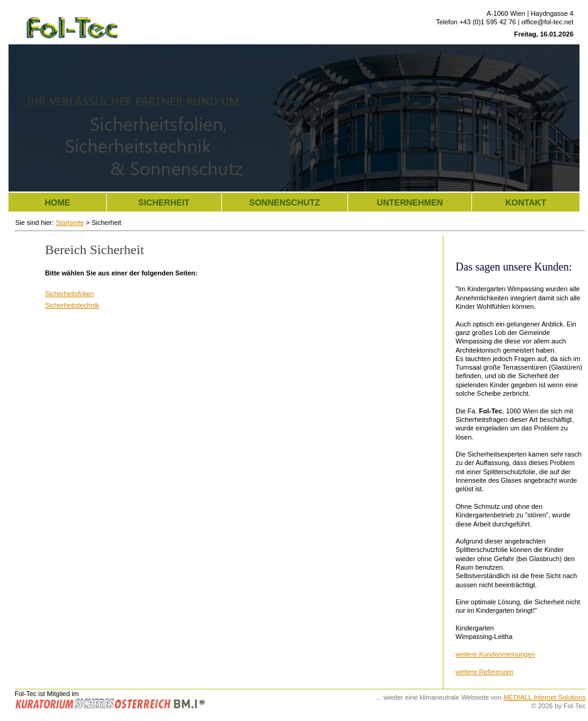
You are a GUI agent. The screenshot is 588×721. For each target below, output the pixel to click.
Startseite (70, 223)
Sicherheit (164, 202)
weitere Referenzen (484, 672)
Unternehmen (410, 202)
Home (57, 202)
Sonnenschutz (285, 202)
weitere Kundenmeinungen (495, 654)
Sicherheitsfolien (70, 294)
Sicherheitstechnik (72, 305)
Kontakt (526, 202)
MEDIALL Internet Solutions (545, 697)
